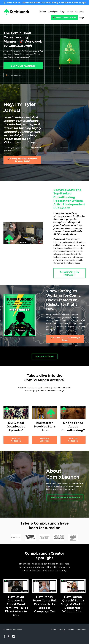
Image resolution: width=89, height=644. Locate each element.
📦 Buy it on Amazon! (13, 75)
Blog (62, 12)
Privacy (62, 630)
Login (82, 18)
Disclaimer (81, 630)
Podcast (42, 12)
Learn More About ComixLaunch (65, 497)
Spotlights (53, 12)
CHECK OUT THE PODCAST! (69, 273)
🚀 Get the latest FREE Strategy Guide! (65, 339)
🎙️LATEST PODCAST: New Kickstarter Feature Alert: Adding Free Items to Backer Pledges (45, 3)
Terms (71, 630)
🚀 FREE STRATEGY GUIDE (64, 17)
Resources (80, 12)
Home (54, 630)
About (70, 12)
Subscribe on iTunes (45, 356)
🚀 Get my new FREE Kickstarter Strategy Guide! (22, 160)
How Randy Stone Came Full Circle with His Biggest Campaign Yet (44, 604)
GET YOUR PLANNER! (23, 66)
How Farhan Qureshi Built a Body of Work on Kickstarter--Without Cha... (73, 604)
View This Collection (16, 440)
